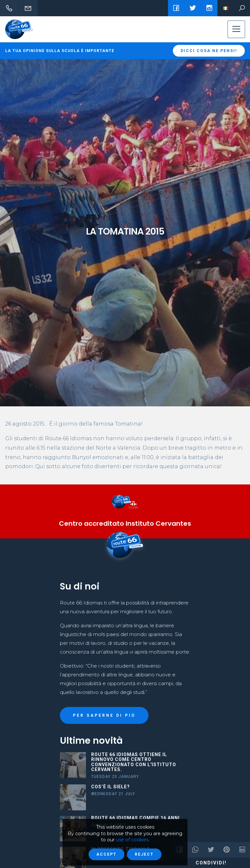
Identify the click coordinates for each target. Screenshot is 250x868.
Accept (106, 854)
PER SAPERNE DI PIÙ (104, 715)
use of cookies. (133, 840)
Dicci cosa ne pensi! (209, 51)
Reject (144, 854)
